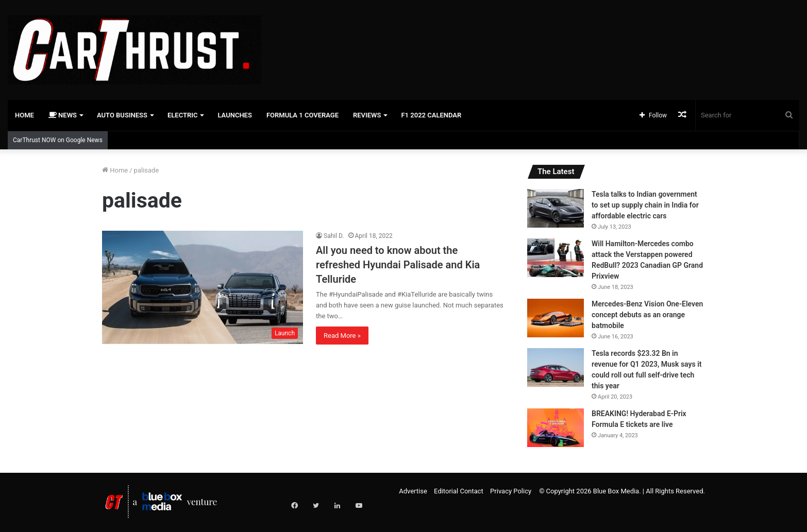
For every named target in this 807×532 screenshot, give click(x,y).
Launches (234, 115)
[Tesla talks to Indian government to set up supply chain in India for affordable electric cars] (556, 208)
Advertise (413, 491)
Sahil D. (334, 236)
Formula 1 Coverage (302, 115)
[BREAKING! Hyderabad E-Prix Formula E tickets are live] (556, 428)
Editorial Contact (459, 491)
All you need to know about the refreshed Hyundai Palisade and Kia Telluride (398, 265)
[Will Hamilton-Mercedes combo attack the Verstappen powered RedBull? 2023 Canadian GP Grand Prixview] (556, 258)
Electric (183, 115)
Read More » (342, 336)
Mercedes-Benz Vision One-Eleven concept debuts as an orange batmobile (647, 315)
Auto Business (122, 115)
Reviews (367, 115)
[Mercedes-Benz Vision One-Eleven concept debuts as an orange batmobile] (556, 318)
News (63, 115)
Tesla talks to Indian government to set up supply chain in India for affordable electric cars (645, 205)
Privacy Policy (511, 491)
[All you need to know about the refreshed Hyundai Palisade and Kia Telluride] (203, 287)
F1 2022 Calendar (431, 115)
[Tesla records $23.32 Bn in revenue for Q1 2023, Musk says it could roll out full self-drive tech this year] (556, 367)
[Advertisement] (538, 33)
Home (24, 115)
